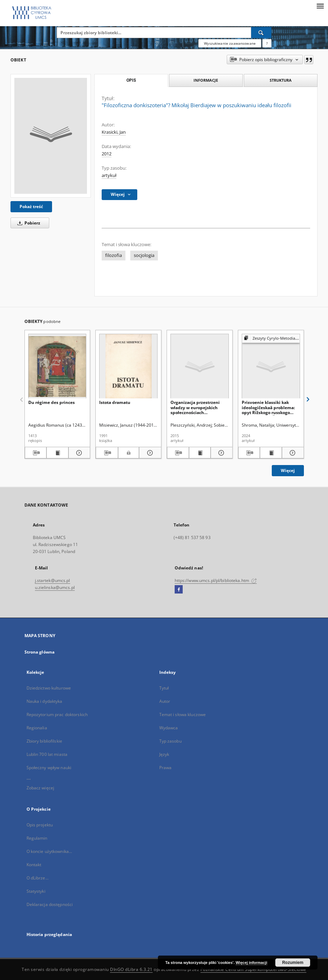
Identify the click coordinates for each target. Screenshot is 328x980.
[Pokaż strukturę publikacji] (271, 338)
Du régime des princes (52, 402)
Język (164, 754)
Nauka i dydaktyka (45, 701)
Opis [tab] (131, 80)
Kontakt (34, 865)
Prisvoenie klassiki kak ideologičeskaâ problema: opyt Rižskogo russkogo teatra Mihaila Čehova (268, 407)
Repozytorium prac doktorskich (57, 714)
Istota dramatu (115, 402)
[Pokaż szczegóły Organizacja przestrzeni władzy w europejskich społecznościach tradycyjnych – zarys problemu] (221, 453)
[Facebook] (179, 590)
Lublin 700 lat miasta (47, 754)
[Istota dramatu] (128, 366)
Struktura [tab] (281, 80)
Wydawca (169, 728)
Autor (165, 701)
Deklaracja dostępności (50, 904)
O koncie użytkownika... (49, 851)
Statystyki (36, 891)
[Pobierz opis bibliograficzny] (36, 453)
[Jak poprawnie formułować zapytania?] (267, 43)
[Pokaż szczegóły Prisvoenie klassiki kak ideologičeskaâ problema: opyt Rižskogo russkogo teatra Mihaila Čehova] (292, 453)
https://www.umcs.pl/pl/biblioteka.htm (216, 580)
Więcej (288, 470)
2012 (107, 154)
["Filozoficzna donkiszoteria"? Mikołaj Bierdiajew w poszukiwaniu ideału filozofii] (51, 136)
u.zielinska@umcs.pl (55, 587)
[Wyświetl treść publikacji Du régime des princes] (57, 453)
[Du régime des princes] (57, 366)
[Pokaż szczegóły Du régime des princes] (78, 453)
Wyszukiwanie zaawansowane (230, 43)
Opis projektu (40, 825)
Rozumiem (293, 963)
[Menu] (320, 6)
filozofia (114, 255)
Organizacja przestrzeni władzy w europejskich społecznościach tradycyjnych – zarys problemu (195, 407)
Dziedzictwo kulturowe (49, 688)
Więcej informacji (252, 963)
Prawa (166, 768)
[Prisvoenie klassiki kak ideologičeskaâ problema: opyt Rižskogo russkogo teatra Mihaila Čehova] (271, 366)
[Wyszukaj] (261, 32)
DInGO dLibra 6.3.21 (131, 969)
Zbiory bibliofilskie (44, 741)
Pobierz (28, 223)
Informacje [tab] (206, 80)
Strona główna (40, 652)
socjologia (144, 255)
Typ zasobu (170, 741)
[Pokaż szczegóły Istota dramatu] (149, 453)
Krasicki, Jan (114, 132)
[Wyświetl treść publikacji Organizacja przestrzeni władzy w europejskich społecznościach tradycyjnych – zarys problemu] (200, 453)
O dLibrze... (38, 878)
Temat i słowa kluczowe (183, 714)
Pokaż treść (31, 207)
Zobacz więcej (41, 788)
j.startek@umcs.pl (53, 580)
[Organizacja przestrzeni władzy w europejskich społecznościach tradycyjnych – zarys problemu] (200, 366)
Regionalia (37, 728)
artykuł (109, 175)
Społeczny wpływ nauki (49, 768)
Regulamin (37, 838)
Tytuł (164, 688)
